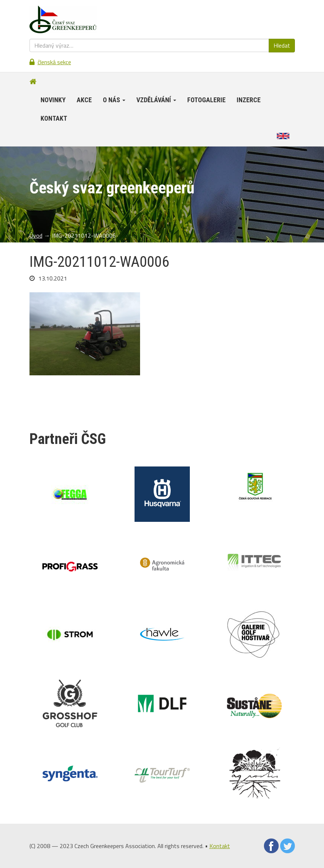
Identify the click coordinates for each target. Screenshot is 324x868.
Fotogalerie (206, 100)
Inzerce (249, 100)
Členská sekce (54, 62)
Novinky (53, 100)
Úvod (36, 235)
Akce (84, 100)
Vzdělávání (156, 100)
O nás (114, 100)
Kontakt (54, 118)
